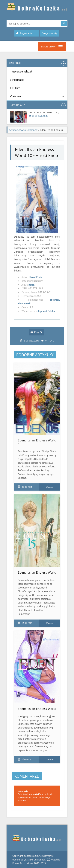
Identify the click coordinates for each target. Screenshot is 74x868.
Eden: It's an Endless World (37, 572)
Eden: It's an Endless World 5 (37, 442)
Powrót (36, 332)
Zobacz (50, 487)
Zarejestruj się (49, 33)
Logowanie (27, 33)
